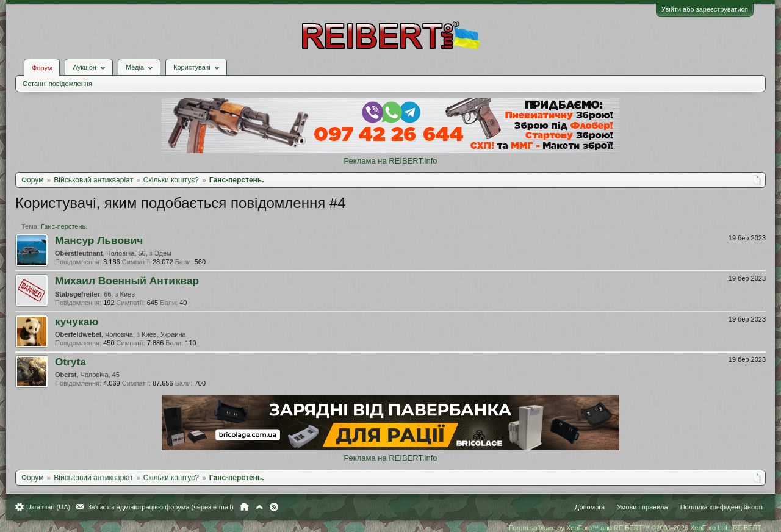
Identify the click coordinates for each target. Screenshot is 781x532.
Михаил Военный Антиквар (127, 281)
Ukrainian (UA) (48, 507)
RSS (274, 507)
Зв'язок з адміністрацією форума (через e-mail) (160, 507)
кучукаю (77, 322)
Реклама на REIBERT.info (390, 161)
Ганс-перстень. (64, 226)
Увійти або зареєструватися (705, 9)
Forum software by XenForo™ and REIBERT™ (636, 528)
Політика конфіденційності (722, 507)
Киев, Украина (164, 334)
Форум (42, 68)
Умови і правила (642, 507)
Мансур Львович (99, 240)
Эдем (163, 253)
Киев (128, 294)
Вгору (259, 507)
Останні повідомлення (57, 84)
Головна (244, 507)
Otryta (70, 362)
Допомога (590, 507)
